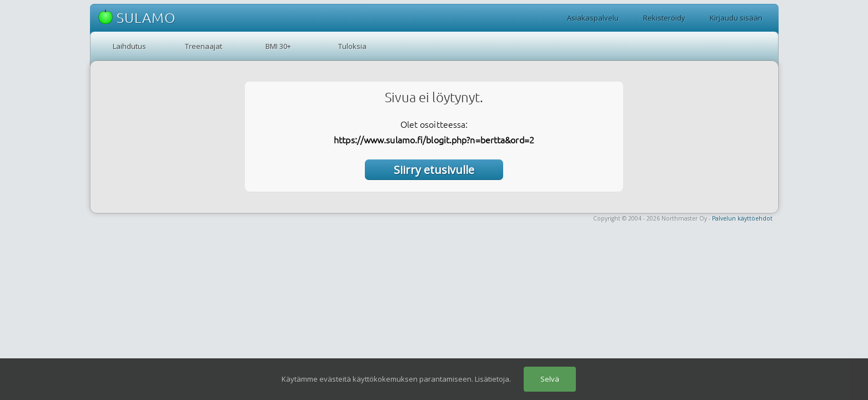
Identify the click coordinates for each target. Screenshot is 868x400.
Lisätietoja (492, 379)
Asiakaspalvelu (593, 18)
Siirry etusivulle (434, 170)
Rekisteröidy (664, 18)
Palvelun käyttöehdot (742, 218)
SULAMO (137, 17)
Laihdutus (129, 46)
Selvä (550, 379)
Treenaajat (204, 46)
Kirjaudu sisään (736, 18)
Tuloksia (352, 46)
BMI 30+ (278, 46)
